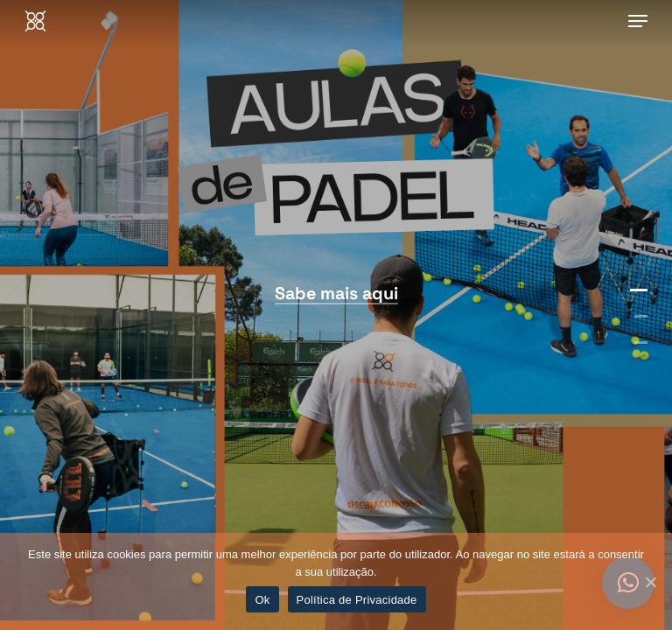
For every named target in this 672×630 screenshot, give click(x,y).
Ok (262, 600)
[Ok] (650, 582)
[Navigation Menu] (638, 21)
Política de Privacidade (357, 600)
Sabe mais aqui (336, 294)
